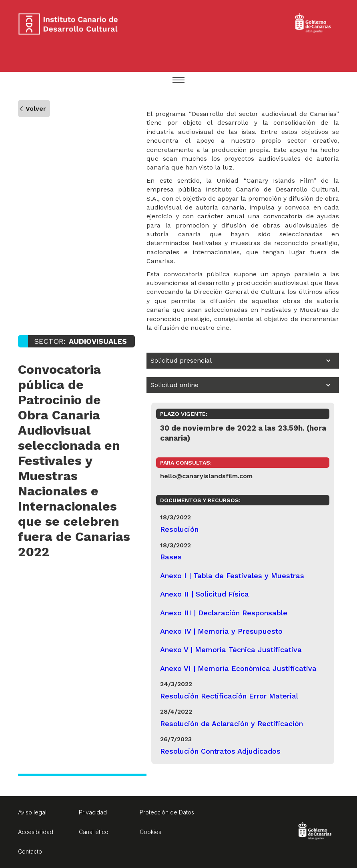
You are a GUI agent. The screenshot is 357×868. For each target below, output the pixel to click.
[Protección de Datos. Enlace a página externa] (167, 813)
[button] (178, 81)
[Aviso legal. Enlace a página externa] (45, 813)
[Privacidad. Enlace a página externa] (106, 813)
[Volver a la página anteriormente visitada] (34, 109)
